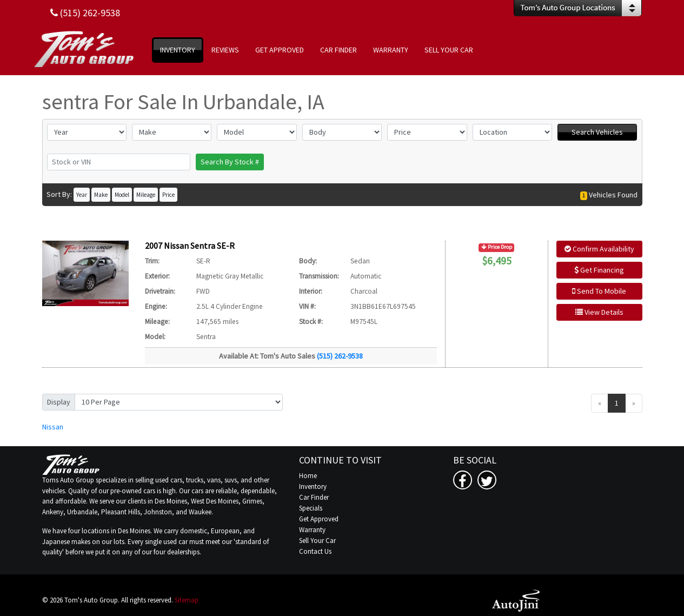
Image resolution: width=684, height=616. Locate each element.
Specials (311, 508)
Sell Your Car (317, 541)
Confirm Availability (599, 249)
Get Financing (599, 270)
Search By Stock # (230, 162)
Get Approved (319, 519)
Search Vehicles (597, 132)
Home (308, 476)
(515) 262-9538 (340, 356)
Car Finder (314, 497)
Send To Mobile (599, 291)
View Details (599, 312)
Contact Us (315, 551)
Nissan (53, 427)
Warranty (312, 530)
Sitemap (187, 600)
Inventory (313, 486)
